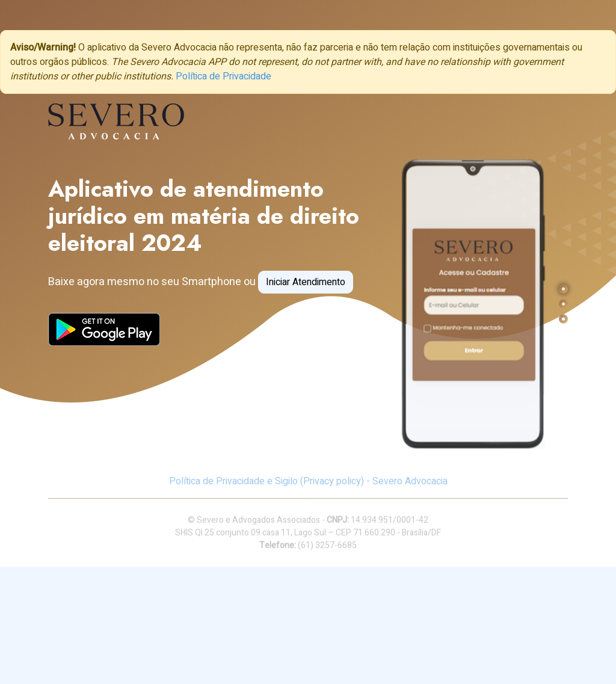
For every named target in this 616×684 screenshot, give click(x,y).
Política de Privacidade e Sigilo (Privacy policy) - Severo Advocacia (308, 481)
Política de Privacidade (223, 76)
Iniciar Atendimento (306, 282)
